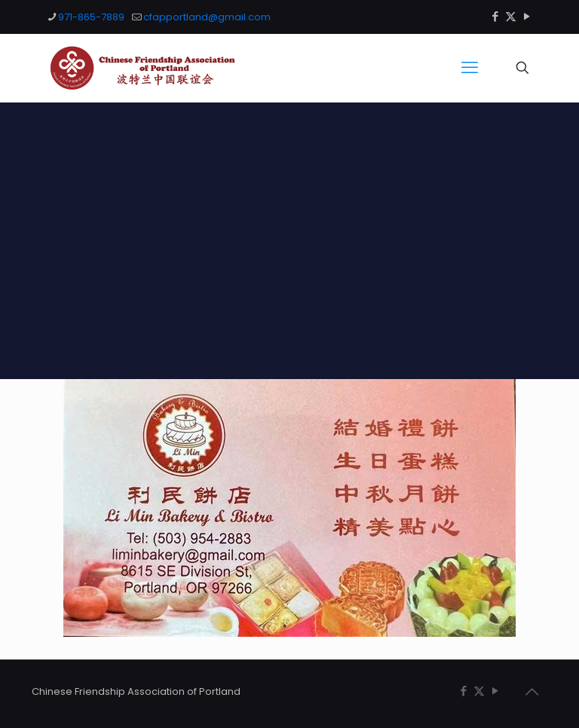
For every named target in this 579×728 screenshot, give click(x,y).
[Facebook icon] (495, 16)
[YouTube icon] (527, 16)
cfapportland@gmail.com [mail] (207, 17)
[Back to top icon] (532, 692)
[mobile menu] (470, 68)
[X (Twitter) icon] (511, 16)
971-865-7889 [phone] (91, 17)
